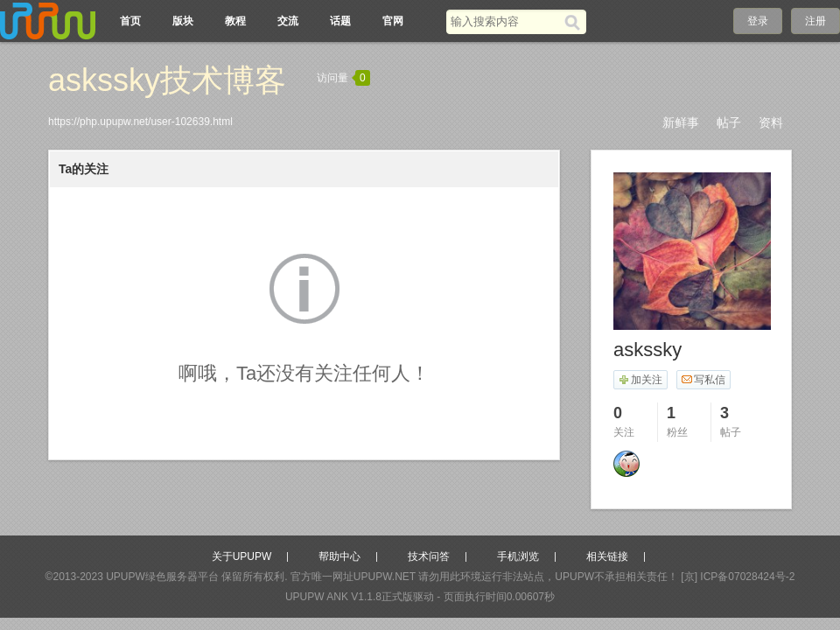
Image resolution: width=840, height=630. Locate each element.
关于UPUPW (242, 556)
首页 (130, 21)
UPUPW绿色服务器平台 (162, 577)
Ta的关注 (84, 169)
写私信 (703, 380)
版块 (183, 21)
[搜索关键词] (505, 21)
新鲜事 (681, 122)
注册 (815, 21)
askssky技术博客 (167, 80)
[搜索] (575, 22)
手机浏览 (518, 556)
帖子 (729, 122)
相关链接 (607, 556)
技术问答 (429, 556)
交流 (288, 21)
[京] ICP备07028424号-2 (738, 577)
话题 (340, 21)
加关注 (640, 380)
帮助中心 (339, 556)
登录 (758, 21)
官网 (393, 21)
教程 (235, 21)
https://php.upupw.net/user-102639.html (140, 122)
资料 (771, 122)
